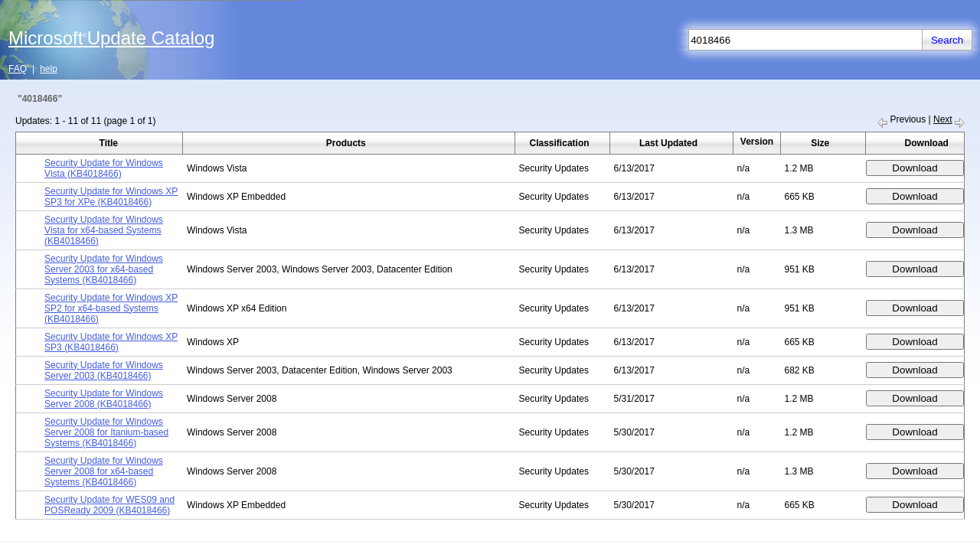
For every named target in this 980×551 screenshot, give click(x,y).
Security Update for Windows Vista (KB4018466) (104, 168)
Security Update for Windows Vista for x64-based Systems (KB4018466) (104, 230)
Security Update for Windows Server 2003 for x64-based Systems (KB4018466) (104, 269)
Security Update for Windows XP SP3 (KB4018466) (111, 342)
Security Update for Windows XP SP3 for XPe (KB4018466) (111, 197)
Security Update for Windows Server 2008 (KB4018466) (104, 399)
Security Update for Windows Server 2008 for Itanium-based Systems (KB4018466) (106, 432)
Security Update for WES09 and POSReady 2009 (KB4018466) (109, 505)
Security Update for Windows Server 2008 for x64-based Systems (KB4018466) (104, 471)
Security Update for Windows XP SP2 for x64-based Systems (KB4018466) (111, 308)
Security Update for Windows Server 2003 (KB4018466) (104, 370)
